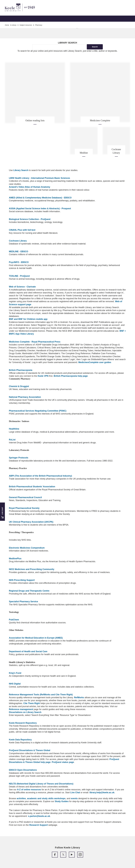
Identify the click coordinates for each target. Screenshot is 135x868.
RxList (12, 440)
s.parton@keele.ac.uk (39, 816)
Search (95, 47)
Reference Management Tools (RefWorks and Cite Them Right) (41, 695)
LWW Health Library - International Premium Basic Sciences (39, 178)
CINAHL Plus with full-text (22, 230)
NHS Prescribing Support (22, 580)
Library (14, 25)
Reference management (21, 709)
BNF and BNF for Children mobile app (28, 319)
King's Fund (15, 673)
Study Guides (62, 801)
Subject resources (26, 25)
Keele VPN (43, 376)
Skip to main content (13, 12)
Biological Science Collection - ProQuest (30, 219)
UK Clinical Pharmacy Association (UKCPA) (31, 522)
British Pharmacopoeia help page (71, 376)
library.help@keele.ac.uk (102, 792)
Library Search (21, 170)
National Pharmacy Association (25, 397)
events (74, 798)
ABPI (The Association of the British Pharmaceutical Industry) (40, 476)
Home (7, 25)
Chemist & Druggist (19, 386)
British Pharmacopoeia (21, 370)
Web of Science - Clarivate (22, 287)
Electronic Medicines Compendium (27, 548)
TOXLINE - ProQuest (19, 276)
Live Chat (75, 792)
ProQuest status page (63, 762)
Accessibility (9, 12)
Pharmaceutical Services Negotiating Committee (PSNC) (38, 411)
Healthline (14, 429)
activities (21, 798)
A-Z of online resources (29, 790)
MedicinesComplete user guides (95, 362)
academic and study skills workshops (46, 798)
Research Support (39, 825)
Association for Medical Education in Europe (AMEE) (36, 638)
